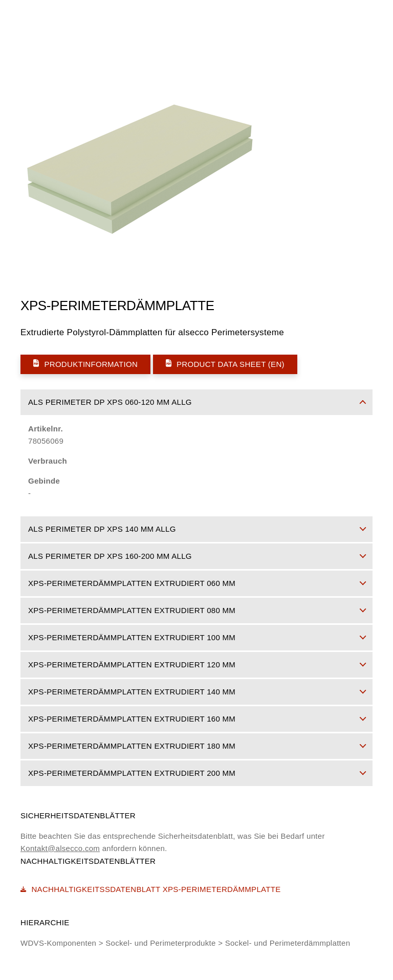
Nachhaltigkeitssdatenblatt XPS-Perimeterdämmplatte (150, 889)
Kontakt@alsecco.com (60, 848)
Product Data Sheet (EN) (225, 364)
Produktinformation (85, 364)
